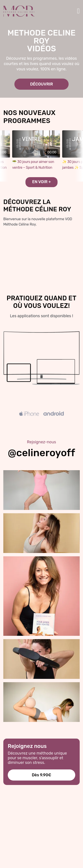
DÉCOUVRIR (41, 84)
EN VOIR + (41, 182)
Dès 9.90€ (42, 775)
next (79, 156)
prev (4, 156)
